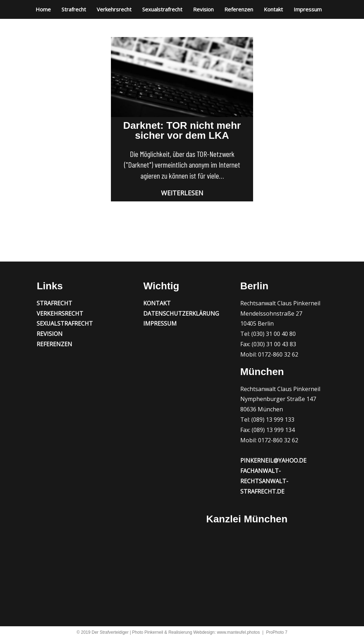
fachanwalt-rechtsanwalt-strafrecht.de (264, 481)
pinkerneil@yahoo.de (273, 460)
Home (43, 9)
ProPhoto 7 (277, 632)
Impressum (308, 9)
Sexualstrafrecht (162, 9)
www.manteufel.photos (238, 632)
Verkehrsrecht (114, 9)
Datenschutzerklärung (181, 313)
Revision (203, 9)
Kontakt (273, 9)
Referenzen (239, 9)
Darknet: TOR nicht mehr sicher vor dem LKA (182, 130)
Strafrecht (74, 9)
